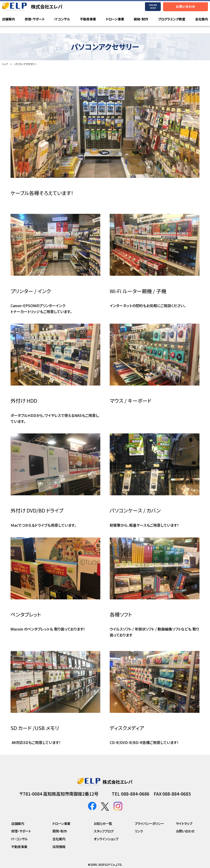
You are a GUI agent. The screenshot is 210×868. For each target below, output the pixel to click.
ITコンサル (62, 19)
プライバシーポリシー (149, 823)
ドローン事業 (115, 19)
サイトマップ (184, 823)
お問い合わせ (185, 6)
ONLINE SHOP (153, 7)
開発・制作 (141, 19)
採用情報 (59, 847)
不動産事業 (88, 19)
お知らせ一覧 (103, 823)
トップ (5, 64)
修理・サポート (35, 19)
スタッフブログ (104, 831)
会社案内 (202, 19)
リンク (139, 831)
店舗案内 (8, 19)
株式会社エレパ (47, 7)
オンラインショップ (106, 839)
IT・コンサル (19, 839)
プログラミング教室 (172, 19)
